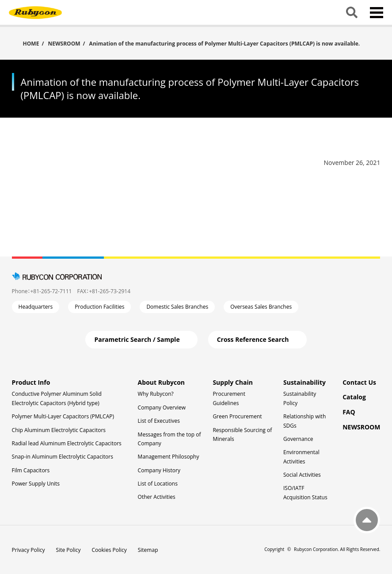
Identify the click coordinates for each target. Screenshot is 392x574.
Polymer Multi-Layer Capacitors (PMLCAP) (63, 416)
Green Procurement (237, 416)
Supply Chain (233, 382)
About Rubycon (161, 382)
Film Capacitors (31, 470)
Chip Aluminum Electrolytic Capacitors (59, 430)
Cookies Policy (109, 550)
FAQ (349, 412)
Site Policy (69, 550)
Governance (298, 439)
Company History (159, 470)
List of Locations (158, 484)
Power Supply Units (36, 484)
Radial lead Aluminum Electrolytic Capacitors (67, 443)
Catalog (354, 397)
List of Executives (159, 421)
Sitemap (148, 550)
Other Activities (157, 497)
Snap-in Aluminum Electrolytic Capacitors (63, 457)
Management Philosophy (169, 457)
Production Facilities (99, 307)
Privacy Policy (29, 550)
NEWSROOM (64, 44)
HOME (31, 43)
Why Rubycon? (156, 394)
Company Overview (162, 408)
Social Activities (302, 475)
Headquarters (36, 307)
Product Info (31, 382)
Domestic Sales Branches (177, 307)
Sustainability (304, 382)
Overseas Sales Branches (261, 307)
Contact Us (359, 382)
